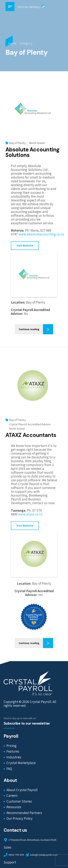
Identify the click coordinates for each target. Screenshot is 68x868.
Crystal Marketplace (21, 763)
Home (12, 43)
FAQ (9, 769)
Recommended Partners (24, 813)
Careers (12, 796)
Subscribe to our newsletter (27, 723)
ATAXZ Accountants (31, 438)
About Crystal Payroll (22, 790)
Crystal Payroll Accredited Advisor (30, 427)
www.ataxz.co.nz (30, 517)
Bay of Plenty (17, 143)
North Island (37, 143)
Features (13, 751)
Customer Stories (19, 801)
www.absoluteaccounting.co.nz (41, 234)
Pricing (12, 746)
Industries (14, 757)
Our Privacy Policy (19, 819)
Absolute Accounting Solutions (32, 152)
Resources (14, 807)
